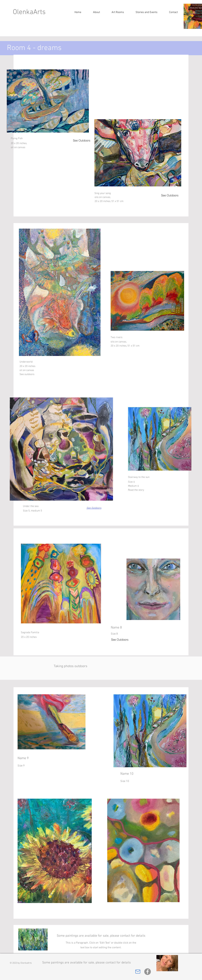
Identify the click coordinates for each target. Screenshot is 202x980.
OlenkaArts (29, 12)
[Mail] (138, 972)
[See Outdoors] (83, 140)
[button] (146, 12)
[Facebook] (148, 972)
